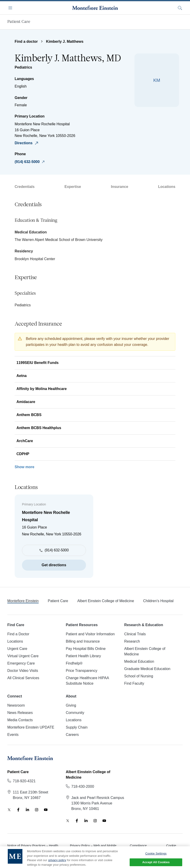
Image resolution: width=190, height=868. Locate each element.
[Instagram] (37, 810)
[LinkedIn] (27, 810)
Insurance (120, 187)
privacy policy (57, 864)
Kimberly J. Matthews (65, 41)
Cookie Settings (156, 858)
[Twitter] (9, 810)
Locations (167, 187)
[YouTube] (46, 810)
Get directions (54, 565)
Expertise (73, 187)
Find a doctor (26, 41)
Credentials (25, 187)
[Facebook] (18, 810)
